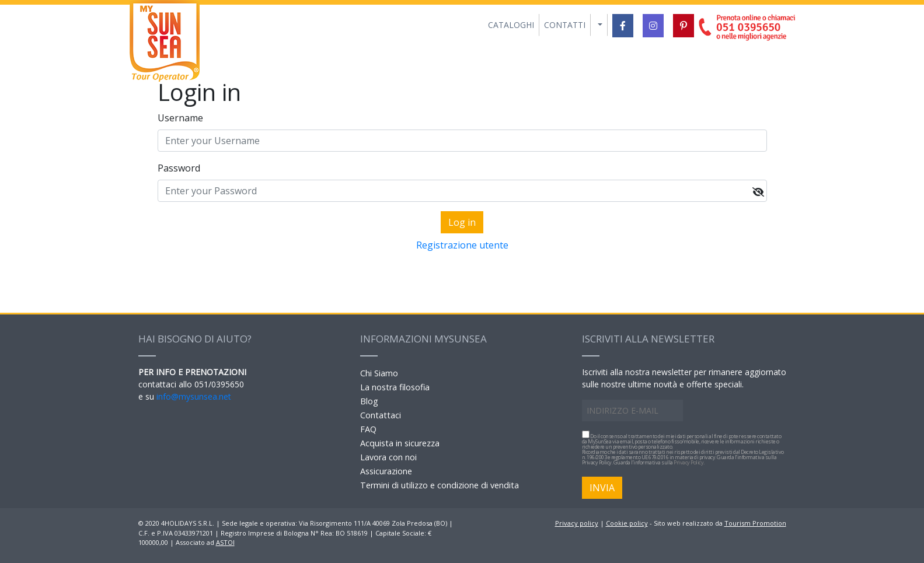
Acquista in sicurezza (400, 443)
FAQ (368, 429)
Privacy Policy (688, 462)
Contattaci (381, 415)
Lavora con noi (388, 457)
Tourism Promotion (755, 523)
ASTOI (225, 542)
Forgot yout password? (462, 264)
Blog (369, 401)
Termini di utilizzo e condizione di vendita (440, 485)
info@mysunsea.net (194, 396)
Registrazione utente (462, 245)
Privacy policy (577, 523)
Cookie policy (627, 523)
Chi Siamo (379, 373)
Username (180, 118)
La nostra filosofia (395, 387)
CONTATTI (565, 25)
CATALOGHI (511, 25)
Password (179, 168)
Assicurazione (386, 471)
